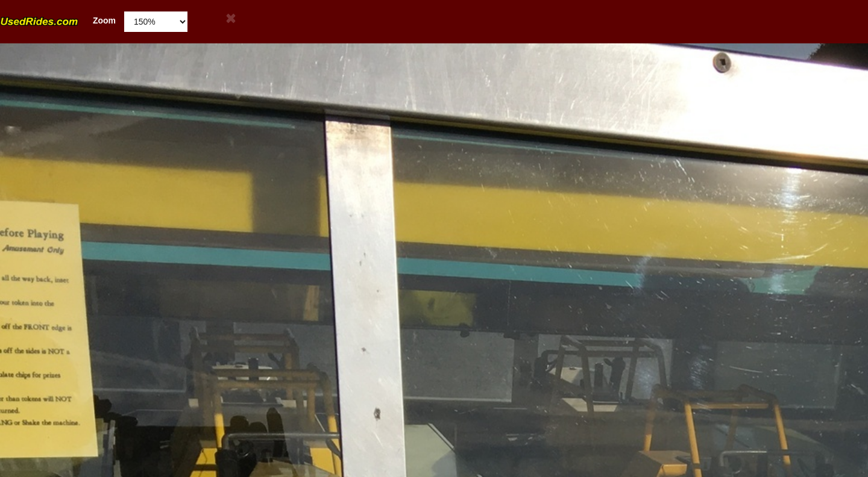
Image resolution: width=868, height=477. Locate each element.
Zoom (58, 21)
